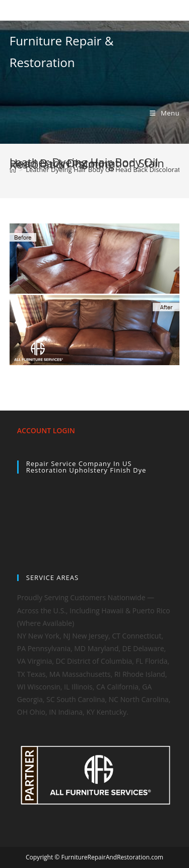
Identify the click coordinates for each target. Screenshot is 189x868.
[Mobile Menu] (165, 113)
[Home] (13, 169)
